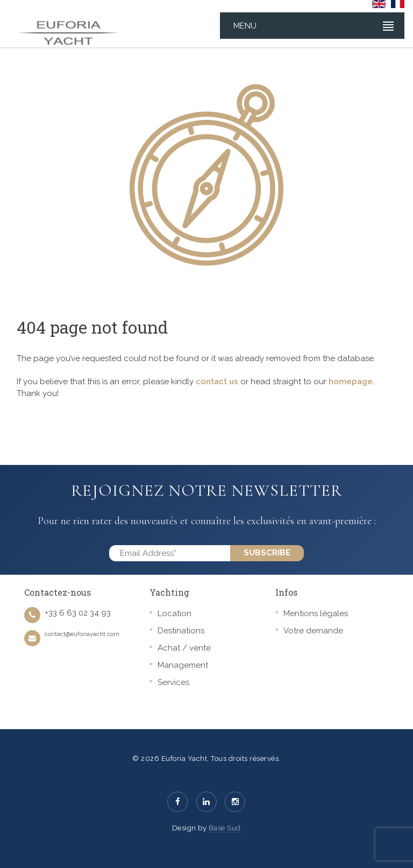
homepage (351, 382)
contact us (217, 382)
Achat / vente (184, 648)
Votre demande (313, 631)
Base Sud (225, 828)
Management (183, 665)
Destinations (181, 631)
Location (175, 613)
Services (173, 682)
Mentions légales (316, 613)
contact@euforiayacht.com (82, 634)
